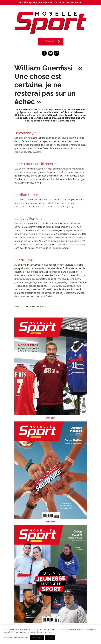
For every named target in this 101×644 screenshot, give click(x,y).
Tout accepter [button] (37, 638)
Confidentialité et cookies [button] (16, 638)
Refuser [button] (50, 638)
